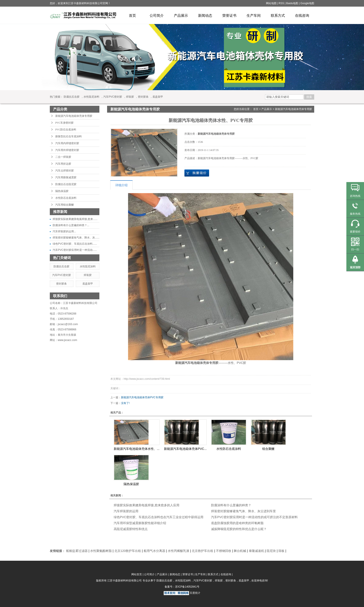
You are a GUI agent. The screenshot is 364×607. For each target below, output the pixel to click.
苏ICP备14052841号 (187, 587)
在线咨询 (302, 16)
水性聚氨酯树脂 (101, 551)
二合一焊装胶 (63, 157)
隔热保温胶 (62, 191)
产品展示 (181, 16)
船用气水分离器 (154, 551)
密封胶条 (143, 97)
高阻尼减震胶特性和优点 (131, 529)
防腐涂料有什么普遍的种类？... (71, 225)
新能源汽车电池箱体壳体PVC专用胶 (142, 397)
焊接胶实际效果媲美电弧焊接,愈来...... (75, 219)
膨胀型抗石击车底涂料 (69, 136)
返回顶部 (355, 267)
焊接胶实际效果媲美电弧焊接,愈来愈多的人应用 (147, 505)
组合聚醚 (268, 449)
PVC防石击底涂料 (66, 130)
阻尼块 (271, 551)
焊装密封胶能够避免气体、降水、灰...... (76, 238)
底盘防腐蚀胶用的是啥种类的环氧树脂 (237, 523)
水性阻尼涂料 (91, 97)
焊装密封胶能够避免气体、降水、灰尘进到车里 (243, 511)
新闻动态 (205, 16)
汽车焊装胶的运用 (126, 511)
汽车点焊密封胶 (65, 171)
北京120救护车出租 (128, 551)
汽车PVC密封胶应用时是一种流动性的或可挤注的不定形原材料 (254, 517)
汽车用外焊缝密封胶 (67, 150)
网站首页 (137, 574)
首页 (132, 16)
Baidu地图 (292, 3)
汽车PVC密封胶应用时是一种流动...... (75, 250)
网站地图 (272, 3)
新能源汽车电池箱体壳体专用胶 (74, 116)
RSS (281, 3)
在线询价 (197, 173)
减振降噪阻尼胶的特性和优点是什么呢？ (239, 529)
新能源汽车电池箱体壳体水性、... (137, 449)
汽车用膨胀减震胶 (66, 177)
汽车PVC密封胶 (113, 97)
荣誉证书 (229, 16)
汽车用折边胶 (63, 164)
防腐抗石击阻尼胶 (66, 184)
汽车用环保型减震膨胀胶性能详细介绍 (140, 523)
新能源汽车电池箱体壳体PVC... (185, 449)
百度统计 (195, 593)
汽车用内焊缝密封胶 (67, 143)
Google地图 (307, 3)
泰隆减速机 (256, 551)
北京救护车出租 (202, 551)
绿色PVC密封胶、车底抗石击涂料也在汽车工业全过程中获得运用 (159, 517)
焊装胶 (130, 97)
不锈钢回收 (224, 551)
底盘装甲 (158, 97)
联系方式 (278, 16)
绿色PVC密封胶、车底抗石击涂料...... (75, 244)
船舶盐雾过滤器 (77, 551)
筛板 (281, 551)
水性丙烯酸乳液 (178, 551)
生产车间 (254, 16)
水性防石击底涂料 (66, 198)
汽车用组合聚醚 (65, 205)
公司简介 (157, 16)
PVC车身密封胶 (64, 123)
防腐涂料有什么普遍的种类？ (231, 505)
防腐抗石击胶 (72, 97)
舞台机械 (240, 551)
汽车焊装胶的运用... (64, 231)
